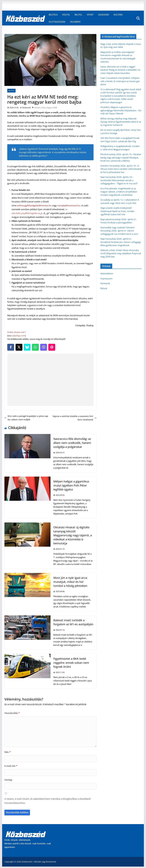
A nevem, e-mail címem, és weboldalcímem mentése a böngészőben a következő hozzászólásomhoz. (48, 801)
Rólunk (104, 288)
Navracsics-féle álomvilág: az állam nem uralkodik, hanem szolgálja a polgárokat (72, 443)
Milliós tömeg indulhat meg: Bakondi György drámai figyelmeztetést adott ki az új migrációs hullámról (121, 122)
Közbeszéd (27, 108)
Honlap (8, 780)
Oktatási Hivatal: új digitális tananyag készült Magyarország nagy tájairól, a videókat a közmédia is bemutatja (73, 535)
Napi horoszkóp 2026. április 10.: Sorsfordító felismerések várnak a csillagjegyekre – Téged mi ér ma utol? (119, 180)
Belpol (79, 15)
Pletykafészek (57, 22)
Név (8, 752)
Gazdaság (104, 15)
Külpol (66, 15)
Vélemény (75, 22)
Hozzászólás (12, 713)
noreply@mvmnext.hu (69, 205)
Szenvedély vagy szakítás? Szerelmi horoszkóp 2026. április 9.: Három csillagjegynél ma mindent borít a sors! (119, 231)
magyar (49, 108)
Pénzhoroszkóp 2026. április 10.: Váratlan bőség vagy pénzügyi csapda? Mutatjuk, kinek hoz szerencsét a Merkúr (121, 157)
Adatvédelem (107, 273)
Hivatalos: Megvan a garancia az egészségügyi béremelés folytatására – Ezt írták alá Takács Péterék (121, 110)
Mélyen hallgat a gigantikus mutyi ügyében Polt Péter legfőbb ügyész (71, 485)
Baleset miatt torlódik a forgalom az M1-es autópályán (73, 622)
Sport (90, 15)
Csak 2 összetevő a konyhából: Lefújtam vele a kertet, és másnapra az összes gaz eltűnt (120, 81)
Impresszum (106, 278)
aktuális (37, 108)
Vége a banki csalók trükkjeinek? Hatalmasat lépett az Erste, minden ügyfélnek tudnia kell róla (117, 211)
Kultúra (118, 15)
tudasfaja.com (18, 336)
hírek (43, 108)
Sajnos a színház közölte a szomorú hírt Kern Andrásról (74, 418)
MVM (55, 108)
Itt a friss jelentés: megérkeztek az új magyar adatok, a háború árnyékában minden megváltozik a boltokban (119, 192)
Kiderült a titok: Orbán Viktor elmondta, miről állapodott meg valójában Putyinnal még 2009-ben (121, 253)
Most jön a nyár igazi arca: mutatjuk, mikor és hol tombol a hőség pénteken (70, 582)
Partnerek (105, 283)
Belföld (53, 15)
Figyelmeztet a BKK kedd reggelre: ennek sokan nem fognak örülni (71, 663)
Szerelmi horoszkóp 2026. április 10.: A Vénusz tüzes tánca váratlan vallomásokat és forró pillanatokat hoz (121, 169)
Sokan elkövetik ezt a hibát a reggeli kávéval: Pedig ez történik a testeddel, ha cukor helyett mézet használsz (120, 70)
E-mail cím (11, 766)
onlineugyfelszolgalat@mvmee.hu (34, 205)
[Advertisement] (51, 380)
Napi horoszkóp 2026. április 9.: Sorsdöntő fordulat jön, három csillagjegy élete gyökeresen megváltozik (121, 242)
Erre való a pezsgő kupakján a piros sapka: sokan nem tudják (26, 418)
